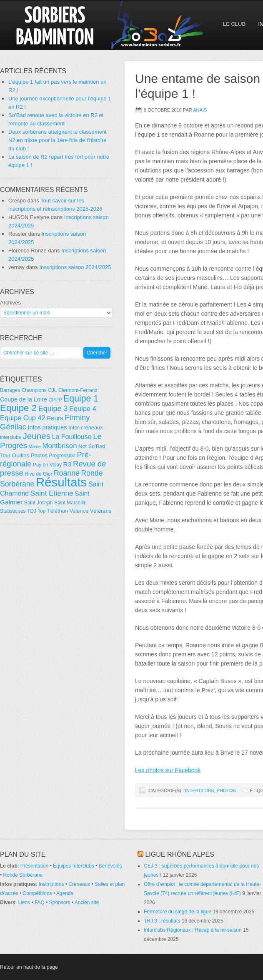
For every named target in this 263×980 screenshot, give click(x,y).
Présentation (34, 866)
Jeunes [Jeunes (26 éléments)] (36, 436)
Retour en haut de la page (29, 967)
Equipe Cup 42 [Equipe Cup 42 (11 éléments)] (23, 418)
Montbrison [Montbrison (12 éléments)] (59, 446)
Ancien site (87, 903)
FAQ (40, 903)
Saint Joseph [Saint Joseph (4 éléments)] (39, 503)
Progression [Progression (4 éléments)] (62, 456)
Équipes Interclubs (74, 866)
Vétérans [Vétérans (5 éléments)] (101, 511)
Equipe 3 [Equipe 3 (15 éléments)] (53, 409)
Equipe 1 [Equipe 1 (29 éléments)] (81, 399)
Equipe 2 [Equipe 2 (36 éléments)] (18, 408)
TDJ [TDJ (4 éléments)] (32, 511)
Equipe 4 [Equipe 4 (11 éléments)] (83, 409)
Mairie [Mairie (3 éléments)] (35, 446)
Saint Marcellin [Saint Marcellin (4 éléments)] (70, 503)
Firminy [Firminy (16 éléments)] (78, 418)
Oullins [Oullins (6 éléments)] (21, 455)
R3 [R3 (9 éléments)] (68, 464)
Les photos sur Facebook (168, 770)
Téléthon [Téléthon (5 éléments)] (58, 511)
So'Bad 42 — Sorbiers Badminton (73, 25)
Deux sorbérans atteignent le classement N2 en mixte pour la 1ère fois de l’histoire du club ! (58, 140)
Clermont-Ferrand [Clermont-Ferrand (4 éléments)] (78, 390)
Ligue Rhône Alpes (179, 854)
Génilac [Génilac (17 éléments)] (13, 427)
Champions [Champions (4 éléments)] (34, 390)
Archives (10, 303)
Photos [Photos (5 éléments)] (39, 455)
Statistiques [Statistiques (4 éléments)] (13, 511)
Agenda (65, 893)
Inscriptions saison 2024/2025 (75, 267)
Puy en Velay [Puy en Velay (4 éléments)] (47, 465)
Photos (226, 790)
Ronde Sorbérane (23, 875)
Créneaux (79, 884)
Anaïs (200, 110)
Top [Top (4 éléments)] (41, 511)
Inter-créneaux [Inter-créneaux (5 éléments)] (86, 428)
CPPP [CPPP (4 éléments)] (55, 400)
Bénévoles (110, 866)
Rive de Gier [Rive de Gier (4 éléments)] (38, 474)
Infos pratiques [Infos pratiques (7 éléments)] (48, 427)
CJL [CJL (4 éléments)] (52, 390)
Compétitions (38, 893)
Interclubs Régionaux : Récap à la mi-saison (193, 930)
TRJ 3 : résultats (162, 921)
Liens (24, 903)
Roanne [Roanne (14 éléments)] (67, 473)
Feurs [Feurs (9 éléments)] (55, 418)
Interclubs (200, 790)
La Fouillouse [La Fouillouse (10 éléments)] (72, 437)
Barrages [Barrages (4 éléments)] (10, 390)
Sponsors (60, 903)
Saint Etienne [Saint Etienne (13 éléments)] (52, 493)
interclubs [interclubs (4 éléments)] (11, 437)
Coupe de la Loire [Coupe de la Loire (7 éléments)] (24, 399)
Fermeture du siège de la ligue (178, 912)
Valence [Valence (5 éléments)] (79, 511)
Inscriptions (51, 884)
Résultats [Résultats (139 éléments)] (61, 482)
